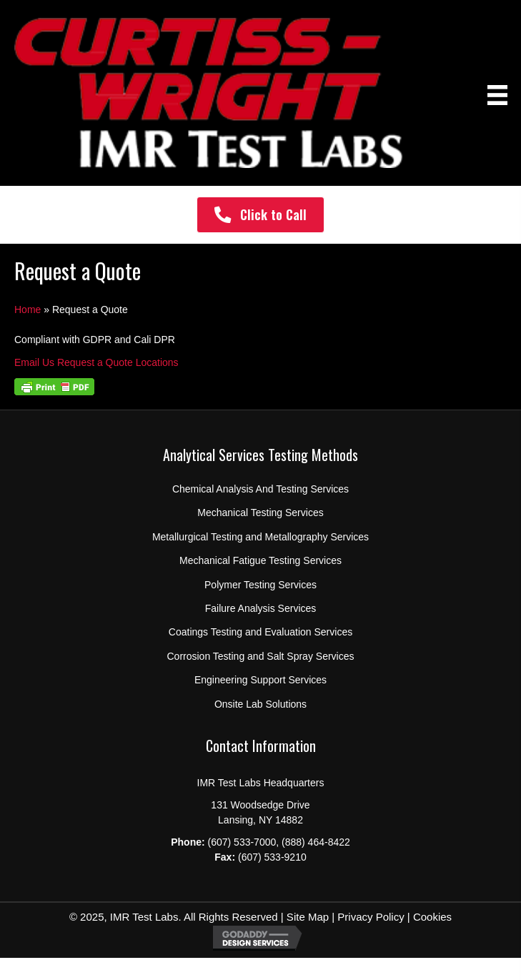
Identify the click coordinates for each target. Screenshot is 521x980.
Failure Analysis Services (261, 608)
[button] (260, 215)
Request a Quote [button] (96, 362)
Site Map (306, 917)
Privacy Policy (371, 917)
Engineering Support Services (260, 680)
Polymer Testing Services (260, 585)
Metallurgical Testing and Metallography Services (260, 537)
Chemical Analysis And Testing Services (260, 489)
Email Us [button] (36, 362)
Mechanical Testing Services (260, 513)
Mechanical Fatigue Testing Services (260, 560)
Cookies (432, 917)
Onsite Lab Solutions (260, 704)
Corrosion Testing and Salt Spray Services (261, 656)
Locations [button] (157, 362)
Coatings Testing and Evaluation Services (260, 632)
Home (28, 310)
